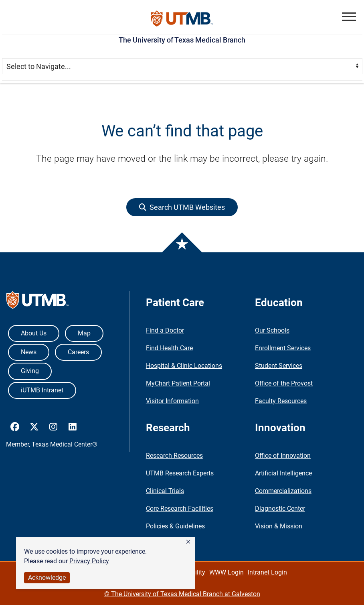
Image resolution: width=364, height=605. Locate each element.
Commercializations (283, 491)
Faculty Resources (281, 401)
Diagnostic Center (280, 509)
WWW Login (226, 572)
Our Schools (272, 330)
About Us (34, 333)
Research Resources (174, 456)
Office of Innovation (283, 456)
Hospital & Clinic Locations (184, 366)
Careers (78, 352)
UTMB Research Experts (180, 473)
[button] (188, 542)
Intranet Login (267, 572)
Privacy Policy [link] (89, 561)
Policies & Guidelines (175, 526)
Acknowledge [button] (47, 578)
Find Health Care (169, 348)
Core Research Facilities (180, 509)
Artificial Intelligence (283, 473)
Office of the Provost (284, 383)
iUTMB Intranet (42, 390)
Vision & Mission (279, 526)
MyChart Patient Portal (178, 383)
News (29, 352)
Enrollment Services (283, 348)
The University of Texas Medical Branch (182, 40)
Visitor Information (172, 401)
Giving (30, 371)
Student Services (279, 366)
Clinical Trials (165, 491)
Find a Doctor (165, 330)
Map (84, 333)
